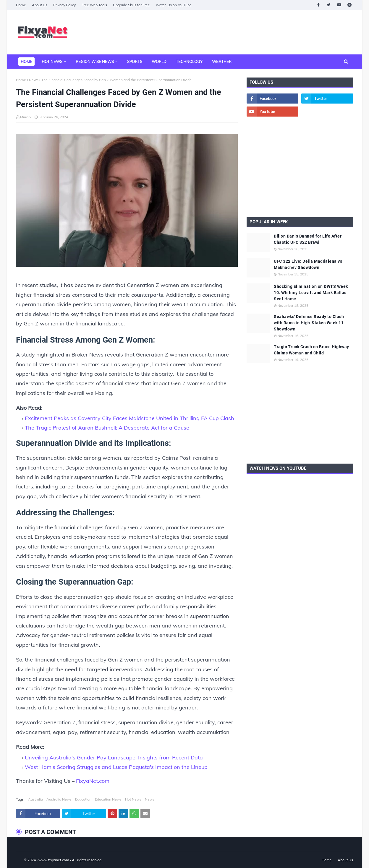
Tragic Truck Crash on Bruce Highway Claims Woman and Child (311, 350)
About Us (40, 5)
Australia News (59, 799)
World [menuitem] (159, 62)
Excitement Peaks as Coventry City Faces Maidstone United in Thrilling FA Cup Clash (130, 418)
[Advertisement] (245, 32)
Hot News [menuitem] (52, 62)
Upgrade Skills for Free (131, 5)
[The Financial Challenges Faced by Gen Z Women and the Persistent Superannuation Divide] (127, 202)
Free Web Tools (94, 5)
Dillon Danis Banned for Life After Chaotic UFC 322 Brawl (308, 239)
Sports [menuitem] (135, 62)
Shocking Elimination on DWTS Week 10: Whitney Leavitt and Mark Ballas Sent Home (311, 293)
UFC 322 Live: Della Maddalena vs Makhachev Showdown (308, 264)
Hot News (133, 799)
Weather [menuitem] (222, 62)
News (34, 80)
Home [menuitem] (26, 62)
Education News (108, 799)
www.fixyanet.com (54, 860)
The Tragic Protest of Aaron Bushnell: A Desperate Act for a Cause (107, 428)
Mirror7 (26, 117)
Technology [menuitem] (189, 62)
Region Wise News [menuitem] (95, 62)
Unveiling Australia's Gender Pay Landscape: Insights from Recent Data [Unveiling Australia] (114, 758)
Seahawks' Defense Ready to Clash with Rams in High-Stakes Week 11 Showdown (309, 323)
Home (21, 5)
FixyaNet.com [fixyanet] (93, 781)
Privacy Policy (64, 5)
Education (83, 799)
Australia (35, 799)
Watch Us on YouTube (174, 5)
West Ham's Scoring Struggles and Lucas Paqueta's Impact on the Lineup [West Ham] (116, 767)
